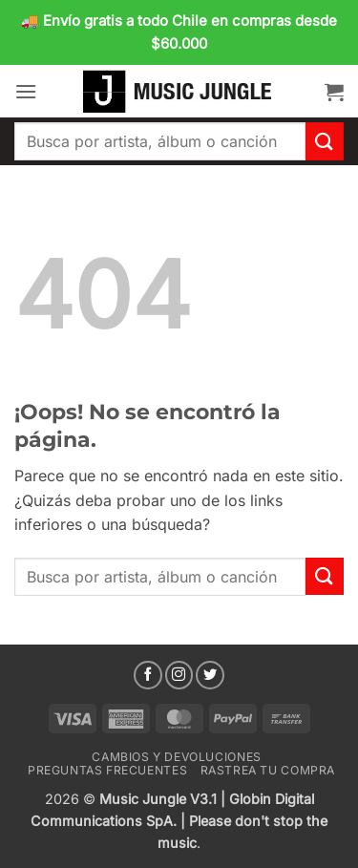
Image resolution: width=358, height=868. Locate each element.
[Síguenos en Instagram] (179, 675)
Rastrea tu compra (268, 770)
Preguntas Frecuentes (107, 770)
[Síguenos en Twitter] (210, 675)
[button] (26, 91)
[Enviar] (325, 141)
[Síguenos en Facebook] (148, 675)
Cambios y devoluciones (176, 757)
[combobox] (160, 141)
